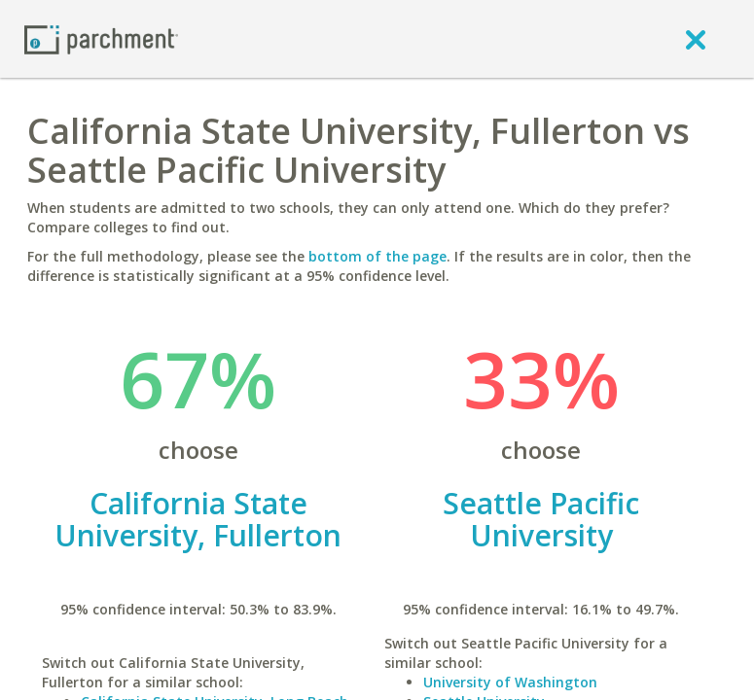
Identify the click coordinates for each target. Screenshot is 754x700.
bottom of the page (377, 256)
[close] (696, 39)
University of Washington (510, 682)
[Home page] (101, 38)
